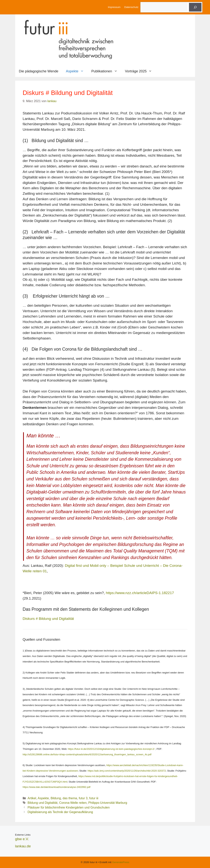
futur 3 (83, 798)
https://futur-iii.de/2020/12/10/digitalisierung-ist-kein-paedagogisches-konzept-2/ (111, 749)
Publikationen (106, 71)
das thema (70, 798)
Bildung (56, 798)
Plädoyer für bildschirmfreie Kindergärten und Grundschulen (69, 807)
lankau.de (23, 846)
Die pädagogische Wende (39, 71)
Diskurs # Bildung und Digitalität (48, 619)
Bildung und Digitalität (43, 803)
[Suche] (195, 7)
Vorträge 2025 (140, 71)
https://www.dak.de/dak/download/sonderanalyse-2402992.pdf (57, 787)
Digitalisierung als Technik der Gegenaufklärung (60, 812)
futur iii (94, 798)
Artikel (32, 798)
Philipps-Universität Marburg (108, 803)
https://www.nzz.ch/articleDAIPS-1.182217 (140, 593)
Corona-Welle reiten (73, 803)
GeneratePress (121, 862)
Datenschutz (131, 7)
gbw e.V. (22, 839)
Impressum (114, 7)
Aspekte (77, 71)
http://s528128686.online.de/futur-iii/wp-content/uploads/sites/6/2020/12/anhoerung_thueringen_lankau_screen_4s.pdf (87, 754)
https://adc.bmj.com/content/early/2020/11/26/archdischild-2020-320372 (127, 771)
